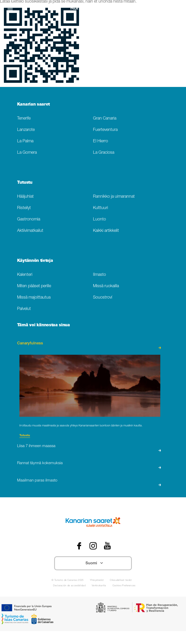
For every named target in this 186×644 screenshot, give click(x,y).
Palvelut (24, 309)
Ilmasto (99, 275)
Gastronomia (29, 220)
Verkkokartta (99, 586)
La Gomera (27, 153)
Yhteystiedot (97, 580)
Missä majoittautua (34, 298)
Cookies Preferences (124, 586)
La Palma (25, 141)
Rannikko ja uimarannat (114, 197)
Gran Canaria (105, 119)
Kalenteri (25, 275)
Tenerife (24, 119)
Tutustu (25, 183)
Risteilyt (24, 208)
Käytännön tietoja (35, 261)
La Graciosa (104, 153)
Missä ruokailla (106, 286)
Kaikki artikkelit (106, 231)
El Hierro (101, 141)
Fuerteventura (105, 130)
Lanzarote (26, 130)
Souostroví (103, 298)
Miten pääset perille (34, 286)
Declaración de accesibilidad (69, 586)
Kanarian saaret (33, 105)
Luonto (99, 220)
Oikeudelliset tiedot (121, 580)
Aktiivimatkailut (30, 231)
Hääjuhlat (25, 197)
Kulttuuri (101, 208)
